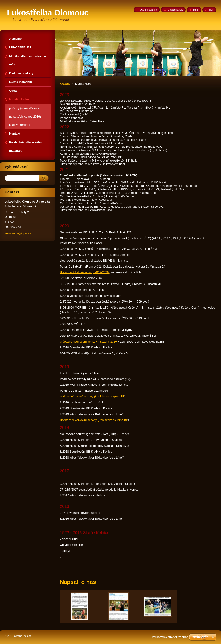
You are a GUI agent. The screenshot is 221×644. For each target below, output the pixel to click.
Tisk (211, 10)
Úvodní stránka (148, 10)
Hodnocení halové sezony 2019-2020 (85, 272)
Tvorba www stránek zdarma (169, 637)
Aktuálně (65, 84)
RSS (196, 10)
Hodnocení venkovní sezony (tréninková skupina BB (94, 420)
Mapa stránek (175, 10)
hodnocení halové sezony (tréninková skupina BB (92, 396)
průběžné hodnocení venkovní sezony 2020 (88, 342)
